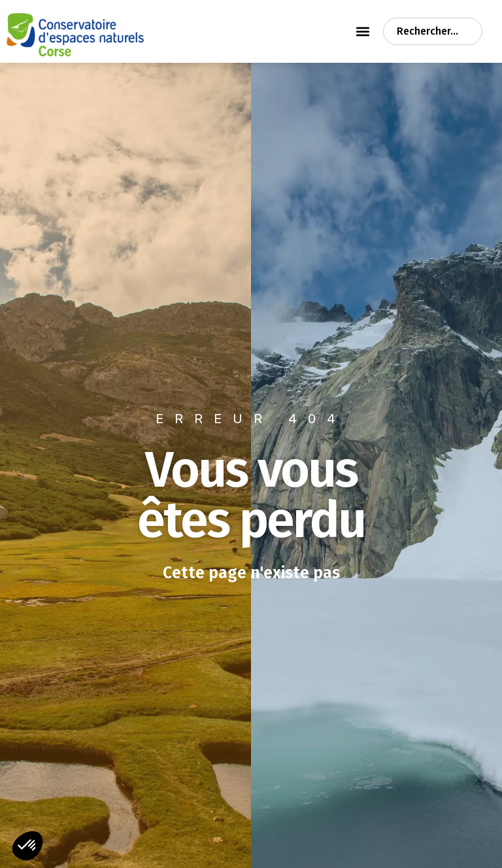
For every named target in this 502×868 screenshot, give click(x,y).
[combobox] (433, 31)
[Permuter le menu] (363, 31)
